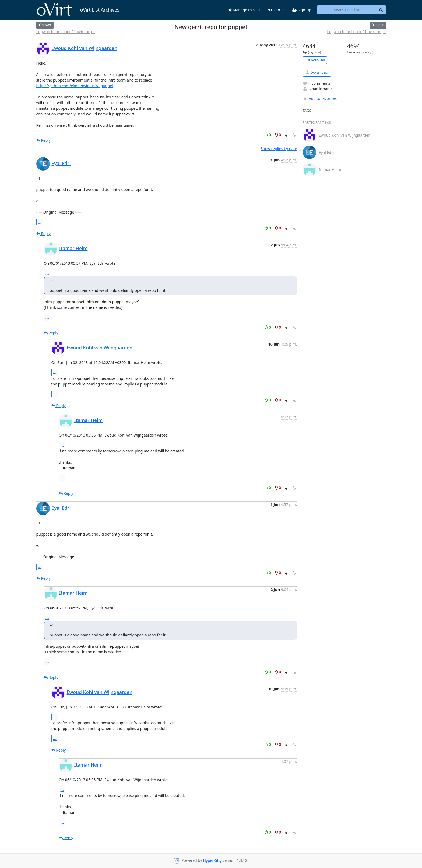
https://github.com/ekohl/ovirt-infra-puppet (75, 86)
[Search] (381, 10)
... (40, 222)
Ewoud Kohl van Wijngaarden (85, 48)
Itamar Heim (73, 248)
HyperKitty (212, 860)
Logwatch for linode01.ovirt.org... (66, 32)
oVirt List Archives (78, 10)
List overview (315, 60)
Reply (44, 140)
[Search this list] (347, 10)
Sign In (277, 10)
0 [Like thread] (268, 135)
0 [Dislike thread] (278, 135)
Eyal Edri (61, 163)
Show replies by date (279, 149)
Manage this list (245, 10)
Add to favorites (320, 98)
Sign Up (302, 10)
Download (317, 72)
